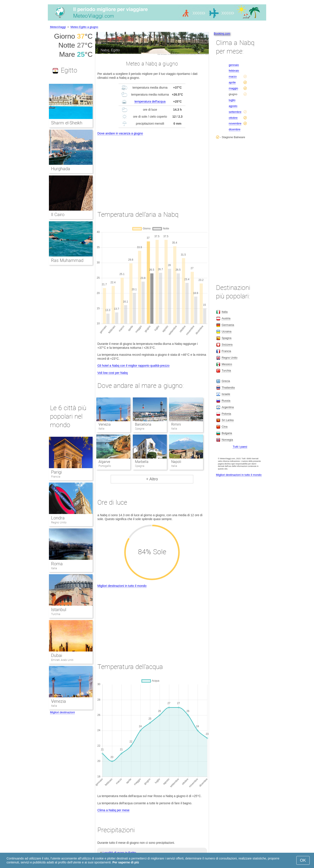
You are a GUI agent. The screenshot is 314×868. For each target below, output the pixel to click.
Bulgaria (227, 433)
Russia (226, 401)
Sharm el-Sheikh (67, 123)
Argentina (228, 407)
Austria (226, 318)
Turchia (56, 614)
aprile (232, 82)
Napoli (176, 462)
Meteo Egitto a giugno (84, 27)
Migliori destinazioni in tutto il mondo (122, 586)
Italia (54, 568)
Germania (228, 325)
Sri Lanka (228, 420)
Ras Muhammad (67, 260)
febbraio (234, 71)
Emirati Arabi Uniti (62, 660)
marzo (233, 76)
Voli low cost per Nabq (113, 373)
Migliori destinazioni (62, 712)
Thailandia (228, 388)
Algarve (104, 462)
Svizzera (227, 345)
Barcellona (143, 424)
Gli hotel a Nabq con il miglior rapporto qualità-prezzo (133, 366)
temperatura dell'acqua (150, 101)
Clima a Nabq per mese (113, 810)
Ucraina (227, 331)
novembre (235, 123)
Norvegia (227, 440)
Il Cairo (58, 215)
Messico (227, 364)
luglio (232, 100)
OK (303, 860)
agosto (233, 106)
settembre (235, 112)
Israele (226, 394)
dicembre (235, 129)
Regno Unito (59, 522)
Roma (57, 564)
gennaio (234, 65)
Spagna (227, 338)
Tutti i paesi (240, 447)
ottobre (233, 118)
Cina (225, 427)
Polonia (226, 414)
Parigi (56, 472)
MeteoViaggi (58, 27)
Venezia (105, 424)
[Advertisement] (152, 169)
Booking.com (222, 34)
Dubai (57, 655)
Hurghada (61, 169)
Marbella (142, 462)
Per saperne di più (126, 862)
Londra (58, 518)
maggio (234, 88)
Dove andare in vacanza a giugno (120, 133)
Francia (56, 477)
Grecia (226, 381)
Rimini (176, 424)
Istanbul (59, 610)
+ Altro (152, 479)
